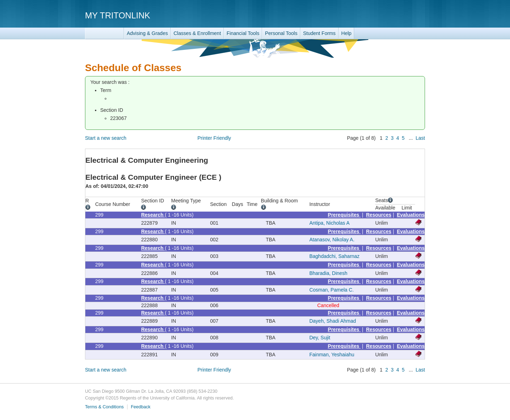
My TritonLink (118, 15)
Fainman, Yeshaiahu (332, 355)
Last (420, 138)
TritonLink (104, 33)
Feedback (140, 407)
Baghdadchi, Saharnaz (334, 256)
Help (347, 33)
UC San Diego (384, 15)
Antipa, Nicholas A (329, 223)
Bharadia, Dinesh (328, 273)
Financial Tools (243, 33)
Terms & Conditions (104, 407)
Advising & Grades (147, 33)
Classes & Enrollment (197, 33)
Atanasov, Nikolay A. (332, 240)
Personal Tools (281, 33)
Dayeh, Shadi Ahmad (333, 321)
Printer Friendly (214, 138)
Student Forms (319, 33)
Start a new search (106, 138)
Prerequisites (344, 215)
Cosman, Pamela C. (331, 290)
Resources (379, 215)
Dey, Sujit (320, 338)
